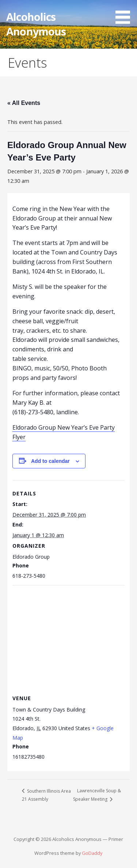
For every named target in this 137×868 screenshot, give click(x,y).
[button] (125, 13)
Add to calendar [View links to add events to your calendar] (50, 461)
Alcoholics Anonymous (36, 24)
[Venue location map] (68, 638)
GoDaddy (92, 853)
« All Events (24, 103)
